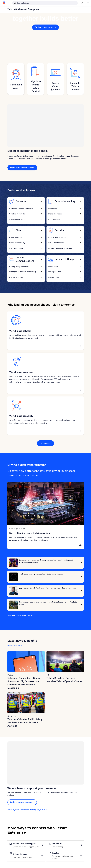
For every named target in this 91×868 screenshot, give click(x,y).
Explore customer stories (45, 27)
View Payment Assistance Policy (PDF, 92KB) (28, 810)
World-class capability (21, 416)
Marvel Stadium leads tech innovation (30, 533)
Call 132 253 (58, 844)
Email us (65, 853)
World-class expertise (21, 372)
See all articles (15, 645)
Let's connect (45, 443)
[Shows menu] (88, 3)
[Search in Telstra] (45, 3)
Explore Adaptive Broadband (22, 168)
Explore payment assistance (22, 802)
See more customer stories (20, 615)
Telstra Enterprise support (26, 844)
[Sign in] (82, 3)
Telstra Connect (24, 854)
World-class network (20, 331)
